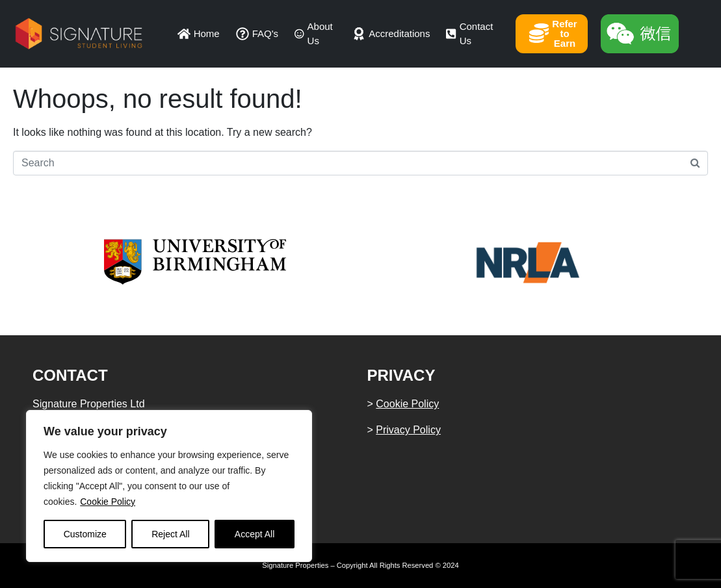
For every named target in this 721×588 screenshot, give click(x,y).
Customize (85, 534)
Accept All (255, 534)
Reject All (170, 534)
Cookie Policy (108, 502)
